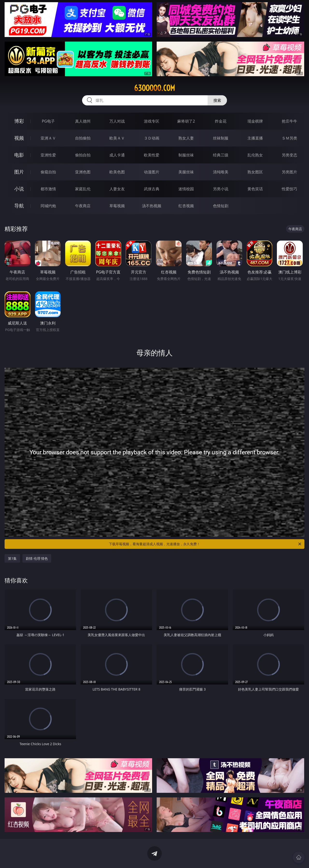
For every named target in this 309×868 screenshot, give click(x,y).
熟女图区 (255, 172)
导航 (19, 206)
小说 (19, 189)
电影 (19, 155)
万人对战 (117, 121)
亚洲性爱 (48, 155)
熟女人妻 (186, 138)
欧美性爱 (152, 155)
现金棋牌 (255, 121)
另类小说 (221, 189)
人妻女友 (117, 189)
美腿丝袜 (186, 172)
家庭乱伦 (83, 189)
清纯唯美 (221, 172)
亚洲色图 (83, 172)
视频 (19, 138)
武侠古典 (152, 189)
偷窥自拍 (48, 172)
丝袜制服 (221, 138)
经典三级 (221, 155)
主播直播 (255, 138)
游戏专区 (152, 121)
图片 (19, 172)
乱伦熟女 (255, 155)
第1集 (12, 558)
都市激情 (48, 189)
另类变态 (289, 155)
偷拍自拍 (83, 155)
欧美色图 (117, 172)
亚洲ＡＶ (48, 138)
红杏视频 (186, 206)
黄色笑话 (255, 189)
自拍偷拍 (83, 138)
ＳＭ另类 (289, 138)
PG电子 (48, 121)
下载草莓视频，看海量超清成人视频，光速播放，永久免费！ (205, 544)
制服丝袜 (186, 155)
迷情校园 (186, 189)
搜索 (217, 100)
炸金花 (221, 121)
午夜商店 (83, 206)
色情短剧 (221, 206)
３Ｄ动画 (152, 138)
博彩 (19, 121)
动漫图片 (152, 172)
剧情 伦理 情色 (37, 558)
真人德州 (83, 121)
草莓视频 (117, 206)
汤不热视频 (152, 206)
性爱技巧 (289, 189)
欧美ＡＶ (117, 138)
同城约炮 (48, 206)
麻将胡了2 (186, 121)
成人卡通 (117, 155)
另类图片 (289, 172)
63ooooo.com (154, 88)
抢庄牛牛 (289, 121)
